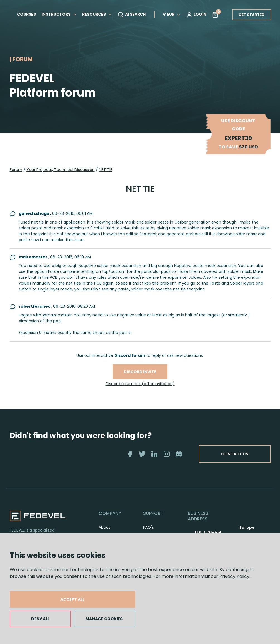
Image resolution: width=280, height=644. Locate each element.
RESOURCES (97, 14)
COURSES (26, 14)
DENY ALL (40, 619)
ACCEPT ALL (72, 599)
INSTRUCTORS (59, 14)
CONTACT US (234, 454)
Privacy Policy (234, 576)
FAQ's (148, 527)
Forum (16, 170)
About (104, 527)
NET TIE (106, 170)
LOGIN (196, 15)
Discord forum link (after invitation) (140, 384)
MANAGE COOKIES (104, 619)
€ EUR (172, 14)
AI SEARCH (132, 15)
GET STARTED (251, 15)
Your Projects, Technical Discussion (61, 170)
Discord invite (140, 372)
